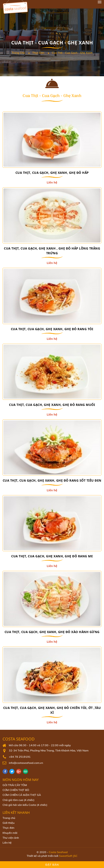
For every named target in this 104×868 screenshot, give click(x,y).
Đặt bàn (52, 865)
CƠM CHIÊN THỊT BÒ (16, 790)
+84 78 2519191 (20, 757)
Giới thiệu (8, 823)
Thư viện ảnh (11, 838)
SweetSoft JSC (68, 856)
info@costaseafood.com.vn (26, 763)
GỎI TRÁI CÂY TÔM (15, 785)
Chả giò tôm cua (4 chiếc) (18, 800)
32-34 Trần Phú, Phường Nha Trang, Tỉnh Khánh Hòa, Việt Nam (49, 750)
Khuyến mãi (10, 833)
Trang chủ (18, 53)
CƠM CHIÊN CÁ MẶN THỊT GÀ (22, 795)
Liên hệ (7, 843)
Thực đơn (38, 53)
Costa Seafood (19, 739)
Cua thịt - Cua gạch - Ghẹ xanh (72, 53)
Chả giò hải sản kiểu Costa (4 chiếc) (25, 805)
